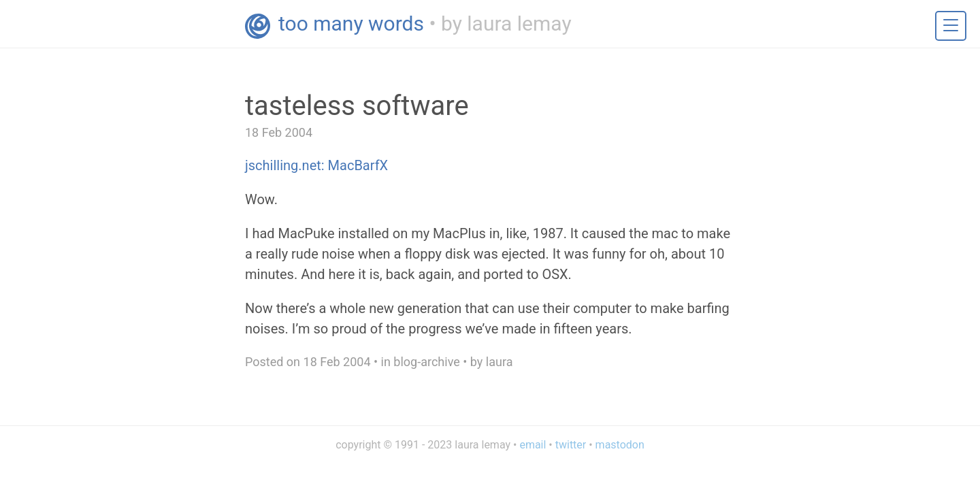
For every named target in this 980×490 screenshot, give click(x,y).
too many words (351, 23)
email (533, 445)
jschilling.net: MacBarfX (316, 165)
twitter (571, 445)
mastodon (620, 445)
